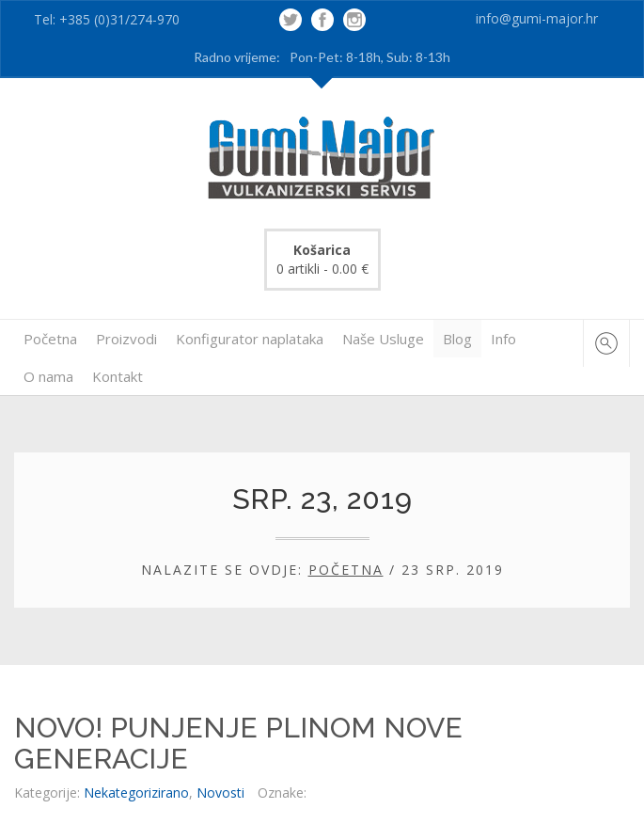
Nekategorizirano (136, 792)
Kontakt (118, 376)
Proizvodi (126, 339)
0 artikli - (322, 259)
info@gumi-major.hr (537, 18)
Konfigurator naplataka (250, 339)
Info (503, 339)
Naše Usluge (383, 339)
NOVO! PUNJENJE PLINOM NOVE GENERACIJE (238, 743)
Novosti (220, 792)
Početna (50, 339)
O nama (48, 376)
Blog (457, 339)
